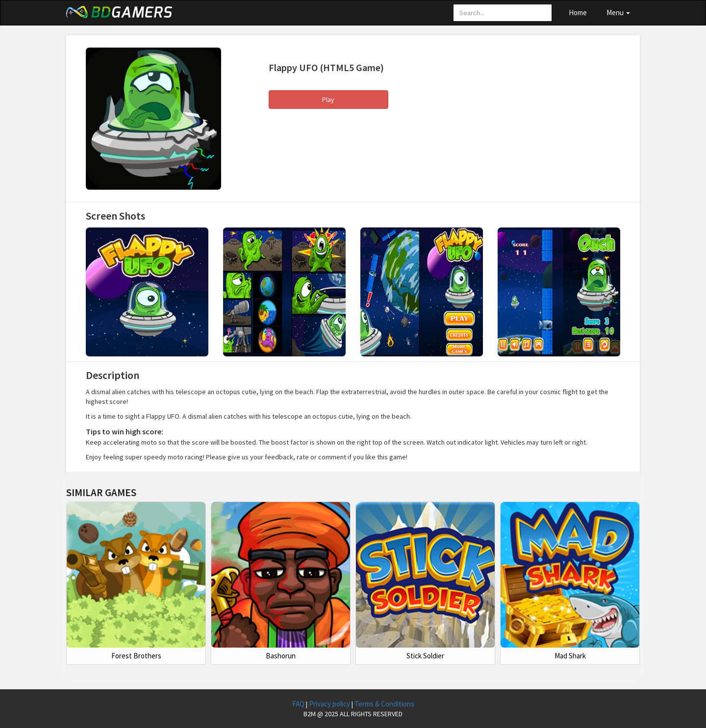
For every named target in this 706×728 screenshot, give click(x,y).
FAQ (299, 704)
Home (578, 13)
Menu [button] (618, 13)
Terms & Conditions (384, 704)
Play (328, 100)
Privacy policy (330, 704)
